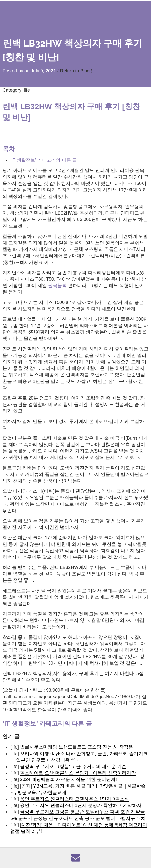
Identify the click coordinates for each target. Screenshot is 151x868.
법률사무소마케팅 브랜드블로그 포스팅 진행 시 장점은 (77, 747)
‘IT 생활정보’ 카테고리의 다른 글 (44, 160)
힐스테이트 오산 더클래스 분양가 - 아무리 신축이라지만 (78, 773)
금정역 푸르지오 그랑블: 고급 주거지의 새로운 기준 (73, 767)
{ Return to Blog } (75, 71)
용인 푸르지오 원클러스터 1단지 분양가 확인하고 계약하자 (81, 805)
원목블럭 (57, 285)
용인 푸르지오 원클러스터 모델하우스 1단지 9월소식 (74, 799)
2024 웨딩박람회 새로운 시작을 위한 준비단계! (68, 779)
